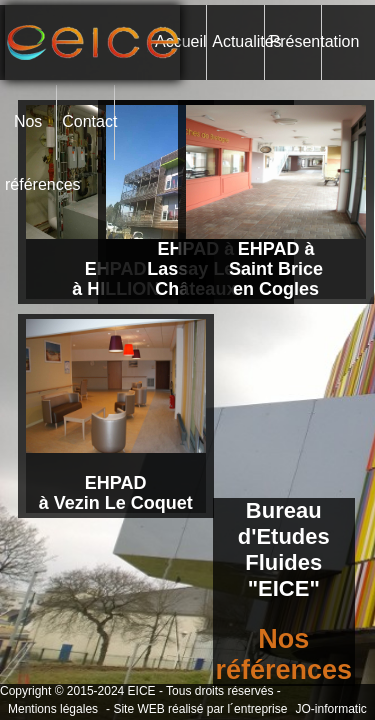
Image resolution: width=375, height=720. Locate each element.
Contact (87, 121)
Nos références (30, 136)
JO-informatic (330, 709)
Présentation (295, 41)
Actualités (237, 41)
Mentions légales (53, 709)
